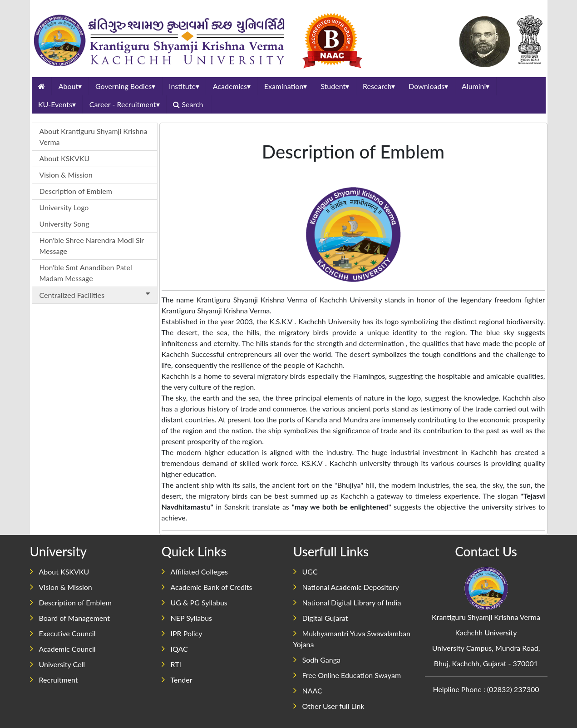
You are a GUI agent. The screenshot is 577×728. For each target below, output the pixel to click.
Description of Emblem (76, 191)
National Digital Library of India (347, 602)
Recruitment (54, 680)
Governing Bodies (125, 86)
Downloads (428, 86)
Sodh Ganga (317, 660)
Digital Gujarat (321, 618)
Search (189, 104)
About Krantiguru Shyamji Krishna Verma (94, 136)
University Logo (64, 207)
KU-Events (57, 104)
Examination (286, 86)
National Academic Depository (346, 587)
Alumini (476, 86)
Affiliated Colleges (195, 572)
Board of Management (70, 618)
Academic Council (63, 649)
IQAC (175, 649)
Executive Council (63, 633)
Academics (232, 86)
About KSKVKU (65, 158)
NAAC (308, 691)
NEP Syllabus (187, 618)
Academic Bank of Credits (207, 587)
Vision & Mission (66, 175)
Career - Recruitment (125, 104)
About (70, 86)
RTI (172, 664)
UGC (306, 572)
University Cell (58, 664)
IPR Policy (182, 633)
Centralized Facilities (96, 295)
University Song (64, 224)
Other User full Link (329, 706)
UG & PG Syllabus (195, 602)
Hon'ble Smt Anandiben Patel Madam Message (86, 273)
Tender (177, 680)
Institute (184, 86)
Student (335, 86)
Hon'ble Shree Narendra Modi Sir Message (92, 245)
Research (379, 86)
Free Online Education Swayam (347, 675)
